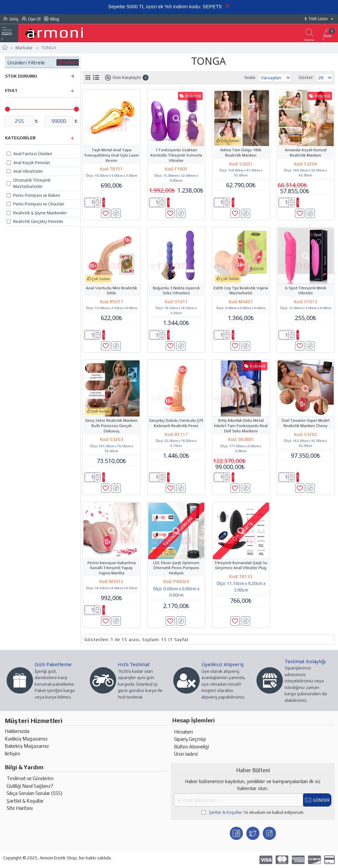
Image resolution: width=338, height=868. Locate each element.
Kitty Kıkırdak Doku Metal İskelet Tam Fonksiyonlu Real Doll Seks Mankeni (241, 426)
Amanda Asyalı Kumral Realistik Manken (306, 153)
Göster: (306, 77)
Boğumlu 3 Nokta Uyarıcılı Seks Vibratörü (176, 291)
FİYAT (11, 91)
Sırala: (236, 77)
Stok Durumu (21, 76)
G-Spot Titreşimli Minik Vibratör (305, 291)
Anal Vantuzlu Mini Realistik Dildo (111, 291)
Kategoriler (20, 138)
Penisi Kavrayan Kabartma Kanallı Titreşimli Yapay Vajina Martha (112, 568)
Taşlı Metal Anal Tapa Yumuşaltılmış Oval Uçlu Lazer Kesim (112, 155)
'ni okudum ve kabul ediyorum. (253, 813)
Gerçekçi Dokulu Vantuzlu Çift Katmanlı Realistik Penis (176, 423)
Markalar (24, 48)
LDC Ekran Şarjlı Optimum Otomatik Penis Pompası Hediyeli (176, 568)
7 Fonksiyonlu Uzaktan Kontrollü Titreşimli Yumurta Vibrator (176, 155)
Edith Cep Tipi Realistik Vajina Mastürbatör (241, 291)
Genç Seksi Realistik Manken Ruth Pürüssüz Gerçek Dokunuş (111, 426)
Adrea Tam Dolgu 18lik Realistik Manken (241, 153)
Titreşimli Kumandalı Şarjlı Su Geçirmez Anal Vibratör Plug (241, 565)
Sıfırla (71, 62)
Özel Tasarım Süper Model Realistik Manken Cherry (305, 423)
